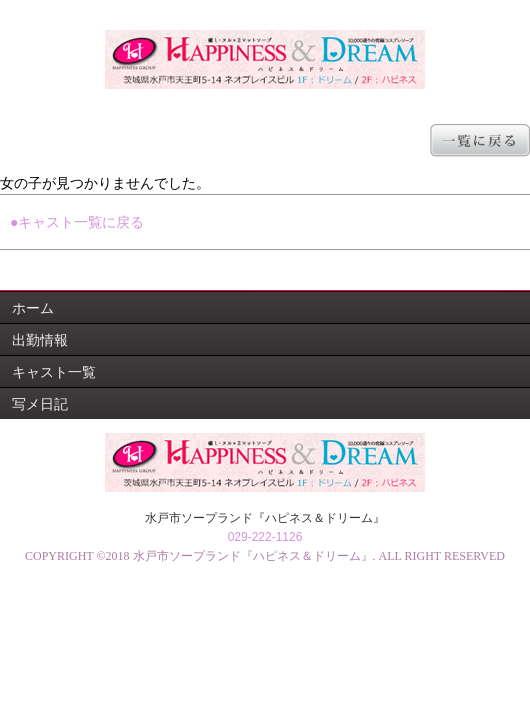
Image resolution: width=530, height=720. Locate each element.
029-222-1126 (265, 537)
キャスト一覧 (54, 372)
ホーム (33, 308)
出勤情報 (40, 340)
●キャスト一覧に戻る (77, 222)
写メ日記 (40, 404)
